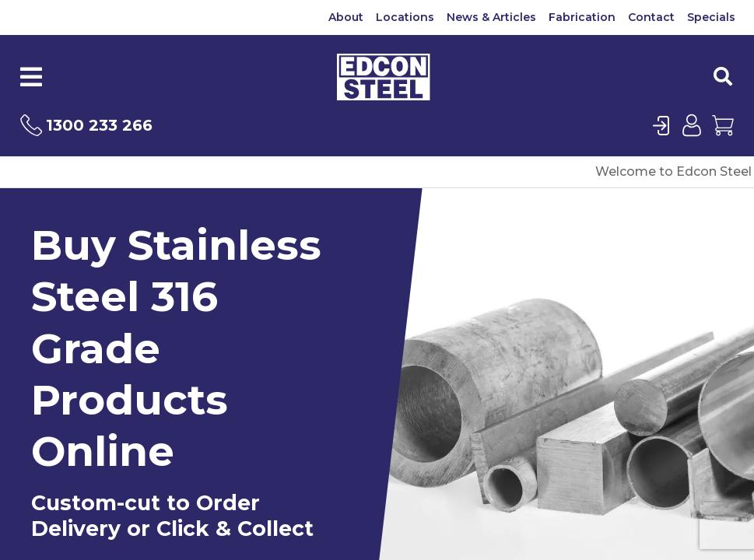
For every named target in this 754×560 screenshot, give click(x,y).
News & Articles (491, 17)
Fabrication (582, 17)
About (346, 17)
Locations (405, 17)
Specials (711, 17)
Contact (651, 17)
